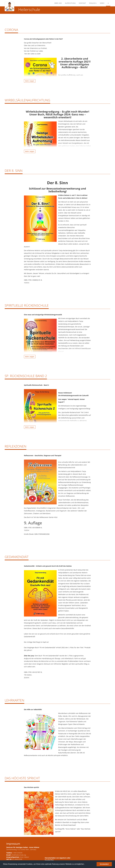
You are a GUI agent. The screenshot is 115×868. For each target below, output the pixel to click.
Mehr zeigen (30, 81)
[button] (108, 3)
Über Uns (58, 3)
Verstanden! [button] (104, 864)
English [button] (93, 3)
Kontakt (82, 3)
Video (102, 3)
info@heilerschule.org (19, 855)
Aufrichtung (70, 3)
